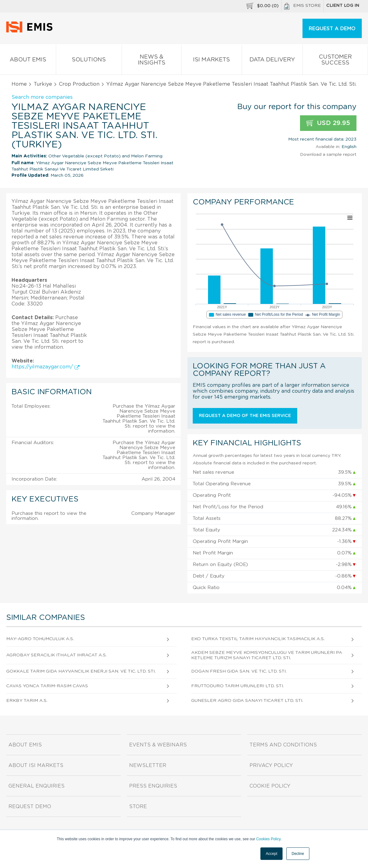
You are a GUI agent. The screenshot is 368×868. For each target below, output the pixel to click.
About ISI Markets (36, 765)
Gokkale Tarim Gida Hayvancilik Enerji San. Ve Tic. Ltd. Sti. (81, 671)
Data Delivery (272, 61)
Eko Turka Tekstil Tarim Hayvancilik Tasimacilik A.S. (258, 639)
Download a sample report (328, 155)
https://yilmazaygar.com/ (46, 367)
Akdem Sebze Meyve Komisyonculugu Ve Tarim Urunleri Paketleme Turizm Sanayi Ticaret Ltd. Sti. (267, 655)
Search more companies (42, 97)
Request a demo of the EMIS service (245, 416)
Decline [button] (298, 854)
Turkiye (43, 84)
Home (19, 84)
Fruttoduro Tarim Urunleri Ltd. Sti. (237, 686)
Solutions (89, 61)
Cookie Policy (270, 786)
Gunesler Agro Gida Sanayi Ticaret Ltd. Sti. (247, 701)
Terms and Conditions (283, 745)
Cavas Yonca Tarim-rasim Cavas (47, 686)
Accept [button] (271, 854)
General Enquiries (36, 786)
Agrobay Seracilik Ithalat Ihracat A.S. (56, 655)
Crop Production (79, 84)
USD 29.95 (328, 123)
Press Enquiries (153, 786)
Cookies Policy (268, 839)
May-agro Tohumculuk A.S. (40, 639)
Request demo (30, 807)
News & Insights (152, 61)
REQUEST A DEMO (332, 29)
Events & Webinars (158, 745)
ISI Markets (212, 61)
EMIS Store (303, 6)
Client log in (343, 6)
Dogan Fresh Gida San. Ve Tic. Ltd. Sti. (239, 671)
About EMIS (28, 61)
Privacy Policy (271, 765)
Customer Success (335, 61)
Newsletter (148, 765)
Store (138, 807)
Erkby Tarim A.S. (27, 701)
